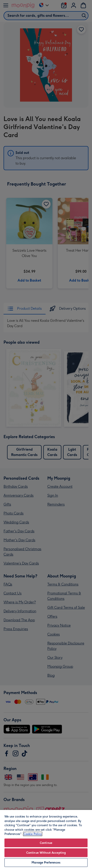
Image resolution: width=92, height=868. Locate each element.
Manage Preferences (46, 863)
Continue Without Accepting (46, 853)
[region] (46, 839)
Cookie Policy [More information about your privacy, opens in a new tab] (33, 834)
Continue (46, 843)
